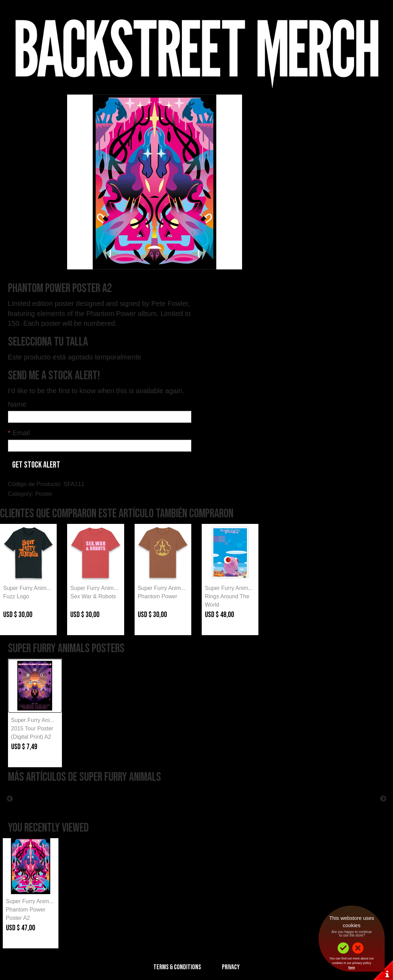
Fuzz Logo (16, 596)
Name (17, 404)
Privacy (231, 967)
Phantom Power (158, 596)
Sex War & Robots (93, 596)
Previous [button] (10, 799)
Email (19, 433)
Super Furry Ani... (33, 720)
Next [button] (383, 799)
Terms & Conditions (177, 967)
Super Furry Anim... (27, 588)
